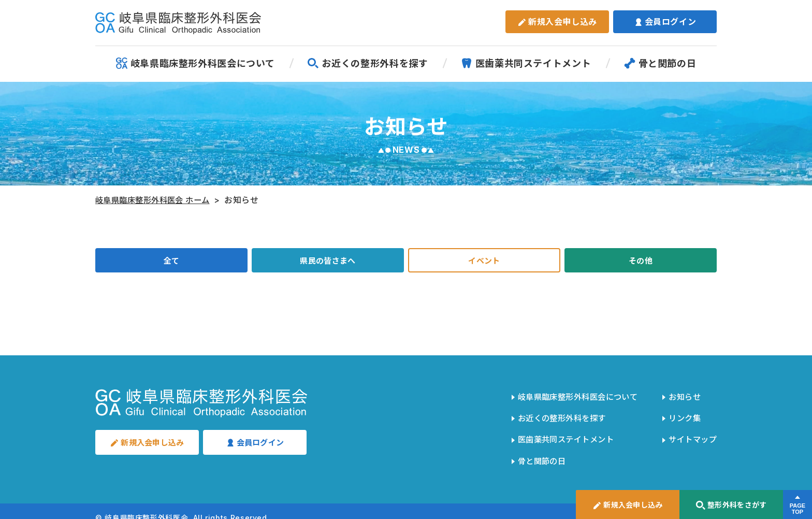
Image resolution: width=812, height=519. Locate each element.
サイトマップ (691, 431)
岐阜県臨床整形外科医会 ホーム (157, 200)
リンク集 (682, 414)
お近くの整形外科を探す (367, 63)
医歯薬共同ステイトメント (526, 63)
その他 (641, 262)
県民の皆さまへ (328, 262)
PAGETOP (797, 509)
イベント (484, 262)
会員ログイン (665, 22)
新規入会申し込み (557, 22)
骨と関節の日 (660, 63)
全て (171, 262)
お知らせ (682, 396)
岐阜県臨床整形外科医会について (195, 63)
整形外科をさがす (731, 505)
